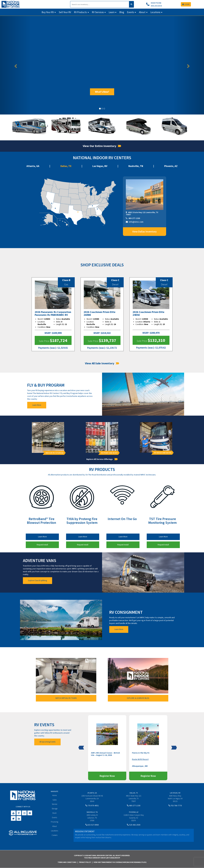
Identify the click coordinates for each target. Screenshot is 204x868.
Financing (54, 822)
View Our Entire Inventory (102, 146)
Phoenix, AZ (171, 166)
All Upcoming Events (47, 742)
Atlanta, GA (33, 166)
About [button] (142, 12)
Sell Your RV (65, 12)
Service (54, 804)
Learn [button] (112, 12)
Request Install (42, 545)
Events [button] (131, 12)
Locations (54, 831)
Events (54, 818)
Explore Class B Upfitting (38, 580)
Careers (55, 835)
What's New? (102, 92)
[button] (15, 65)
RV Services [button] (98, 12)
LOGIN (186, 4)
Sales (55, 800)
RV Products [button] (80, 12)
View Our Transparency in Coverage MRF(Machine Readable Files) (120, 862)
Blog (122, 12)
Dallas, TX (66, 166)
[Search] (100, 4)
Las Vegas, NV (100, 166)
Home (54, 795)
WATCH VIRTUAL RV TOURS (66, 698)
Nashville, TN (136, 166)
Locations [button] (155, 12)
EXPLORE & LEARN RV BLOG (138, 698)
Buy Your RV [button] (48, 12)
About (54, 826)
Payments (44, 348)
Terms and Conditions (67, 862)
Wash (54, 813)
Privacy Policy (85, 862)
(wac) (53, 348)
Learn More (37, 405)
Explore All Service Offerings (102, 459)
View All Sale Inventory (102, 363)
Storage (55, 809)
